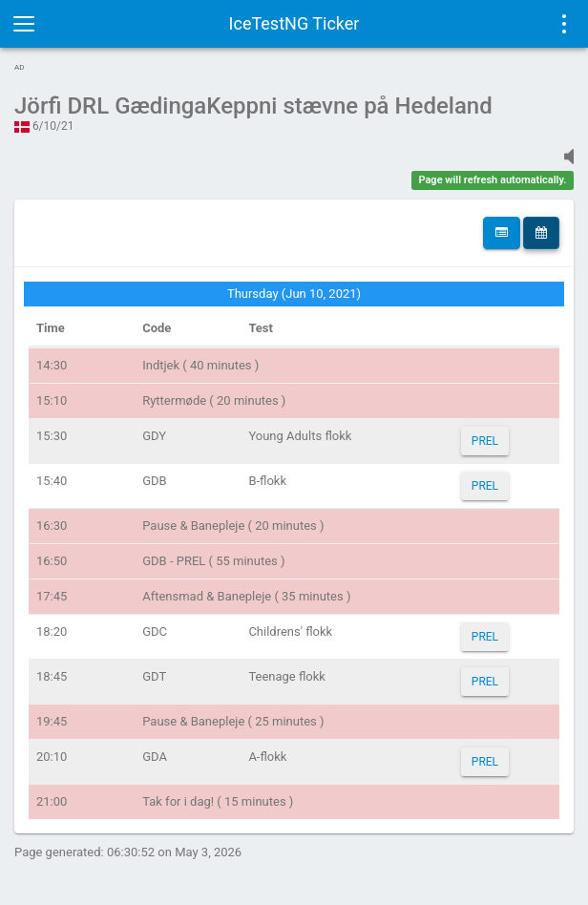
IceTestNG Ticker (294, 23)
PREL (485, 441)
